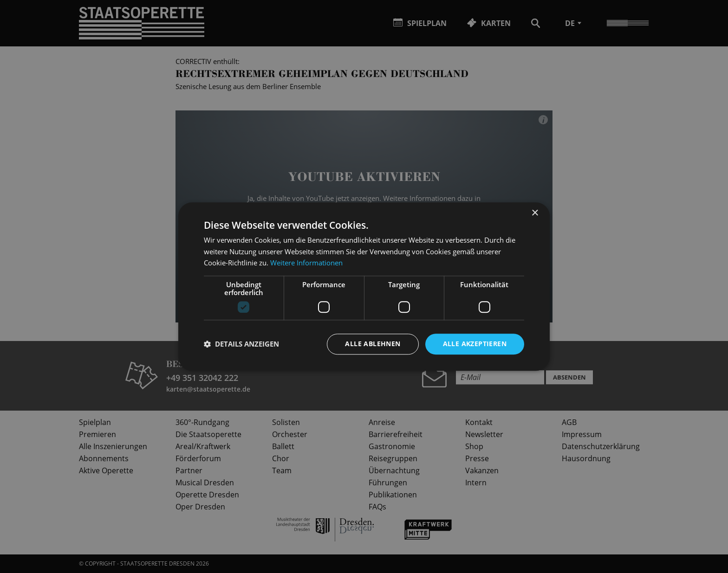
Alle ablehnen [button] (373, 344)
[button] (241, 344)
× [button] (535, 213)
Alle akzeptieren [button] (475, 344)
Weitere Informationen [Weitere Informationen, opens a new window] (306, 263)
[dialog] (364, 286)
